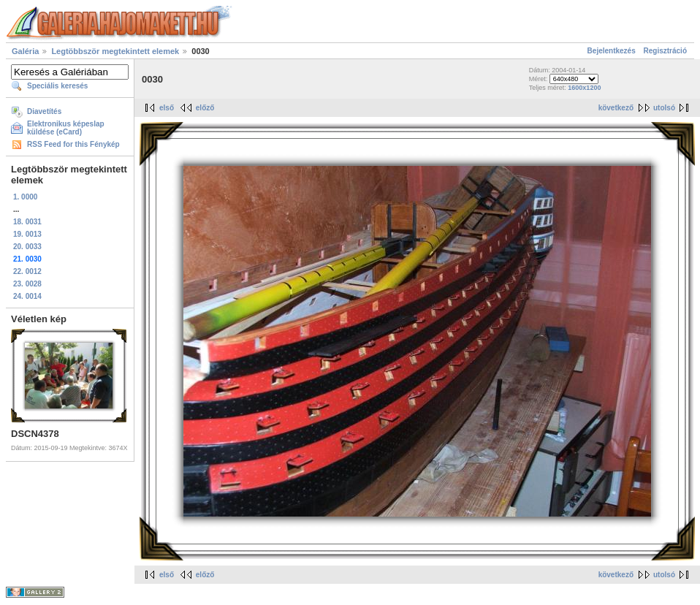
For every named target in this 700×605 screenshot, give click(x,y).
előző (205, 108)
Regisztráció (665, 51)
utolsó (664, 108)
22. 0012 (27, 271)
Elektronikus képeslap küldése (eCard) (66, 128)
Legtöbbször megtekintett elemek (115, 51)
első (167, 108)
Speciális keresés (57, 86)
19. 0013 (27, 234)
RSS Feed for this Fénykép (73, 144)
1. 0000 (25, 197)
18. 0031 (27, 222)
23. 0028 (27, 284)
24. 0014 (27, 296)
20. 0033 (27, 247)
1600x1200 (584, 88)
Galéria (25, 51)
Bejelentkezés (612, 51)
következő (616, 108)
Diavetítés (44, 111)
